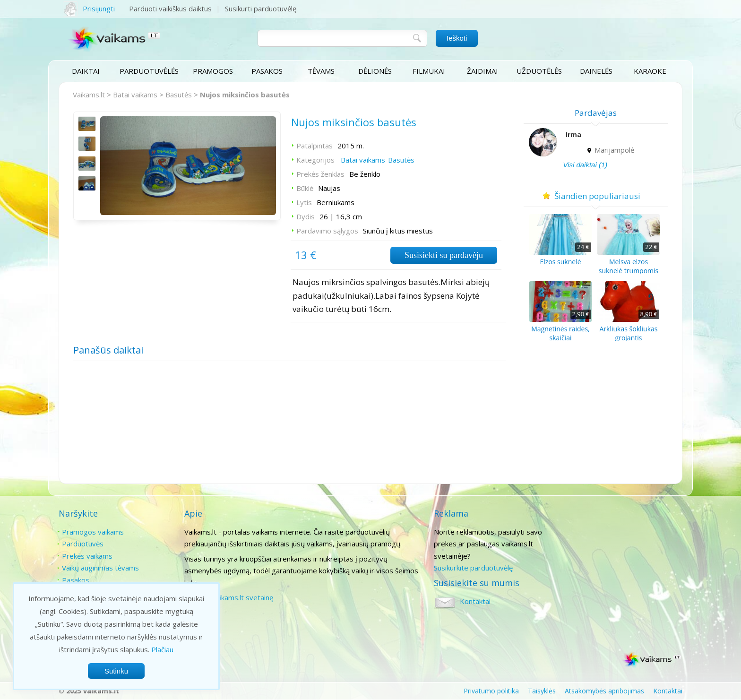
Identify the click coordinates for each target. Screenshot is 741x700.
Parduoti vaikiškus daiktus (170, 9)
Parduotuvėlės (149, 71)
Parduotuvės (83, 544)
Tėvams (321, 71)
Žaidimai (483, 71)
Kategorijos (315, 160)
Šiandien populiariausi (597, 196)
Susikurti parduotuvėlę (261, 9)
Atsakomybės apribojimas (604, 691)
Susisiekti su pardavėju (443, 256)
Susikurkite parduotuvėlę (472, 568)
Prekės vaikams (87, 556)
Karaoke (650, 71)
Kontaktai (599, 532)
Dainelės (596, 71)
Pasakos (267, 71)
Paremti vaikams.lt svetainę (228, 597)
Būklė (304, 189)
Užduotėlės (539, 71)
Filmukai (429, 71)
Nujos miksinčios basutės (245, 95)
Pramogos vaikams (93, 532)
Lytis (304, 203)
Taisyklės (542, 691)
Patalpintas (314, 146)
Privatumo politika (491, 691)
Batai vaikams (135, 95)
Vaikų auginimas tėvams (100, 568)
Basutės (179, 95)
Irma (575, 134)
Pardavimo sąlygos (327, 231)
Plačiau (162, 649)
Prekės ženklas (320, 174)
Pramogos (213, 71)
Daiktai (86, 71)
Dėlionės (375, 71)
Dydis (305, 217)
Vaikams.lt (89, 95)
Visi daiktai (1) (586, 165)
